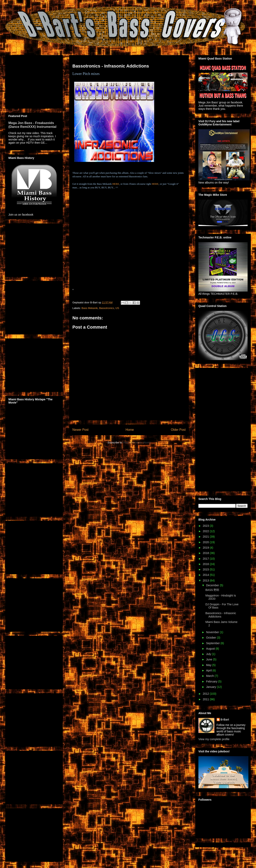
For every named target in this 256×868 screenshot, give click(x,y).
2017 (206, 559)
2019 (206, 548)
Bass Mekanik (90, 308)
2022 (206, 531)
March (210, 676)
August (211, 649)
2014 (206, 575)
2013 (206, 580)
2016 (206, 564)
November (213, 632)
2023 (206, 526)
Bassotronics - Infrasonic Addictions (221, 615)
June (209, 659)
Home (130, 430)
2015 (206, 569)
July (209, 654)
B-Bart (225, 720)
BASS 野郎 (212, 590)
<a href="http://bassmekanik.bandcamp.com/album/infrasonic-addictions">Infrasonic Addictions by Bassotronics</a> (109, 244)
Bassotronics (107, 308)
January (211, 687)
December (213, 585)
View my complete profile (214, 739)
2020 (206, 542)
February (212, 681)
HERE (116, 184)
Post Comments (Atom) (137, 443)
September (213, 643)
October (211, 638)
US (117, 308)
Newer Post (80, 430)
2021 (206, 537)
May (209, 665)
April (209, 670)
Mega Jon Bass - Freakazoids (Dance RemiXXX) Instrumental (32, 125)
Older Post (178, 430)
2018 (206, 553)
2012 (206, 694)
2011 (206, 699)
